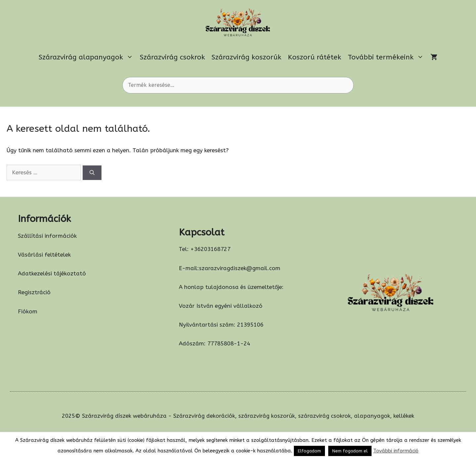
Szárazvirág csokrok (172, 57)
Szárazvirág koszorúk (246, 57)
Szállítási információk (47, 236)
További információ (396, 451)
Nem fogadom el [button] (350, 451)
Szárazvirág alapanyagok (88, 57)
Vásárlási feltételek (44, 255)
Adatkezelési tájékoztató (52, 273)
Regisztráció (34, 292)
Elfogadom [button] (309, 451)
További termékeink (387, 57)
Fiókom (28, 311)
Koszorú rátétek (315, 57)
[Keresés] (92, 173)
